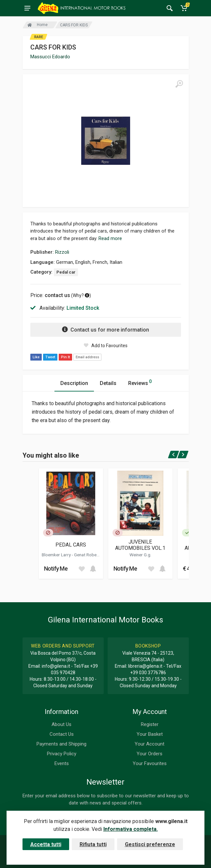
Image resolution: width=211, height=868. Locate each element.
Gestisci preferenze (150, 844)
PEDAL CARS (71, 545)
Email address (87, 357)
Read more (110, 238)
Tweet (50, 357)
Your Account (150, 744)
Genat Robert (87, 555)
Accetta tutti (46, 844)
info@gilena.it (56, 666)
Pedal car (66, 272)
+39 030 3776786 (148, 673)
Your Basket (150, 734)
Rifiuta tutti (93, 844)
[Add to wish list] (82, 569)
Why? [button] (81, 295)
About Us (61, 724)
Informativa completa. (131, 829)
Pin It (65, 357)
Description (74, 383)
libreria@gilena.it (145, 666)
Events (62, 763)
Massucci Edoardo (50, 57)
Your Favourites (150, 763)
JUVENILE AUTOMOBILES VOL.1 (140, 545)
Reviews (140, 382)
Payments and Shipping (61, 744)
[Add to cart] (93, 569)
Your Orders (150, 754)
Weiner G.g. (140, 555)
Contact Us (62, 734)
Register (150, 724)
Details (108, 383)
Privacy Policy (62, 754)
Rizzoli (62, 252)
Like (36, 357)
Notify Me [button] (56, 569)
